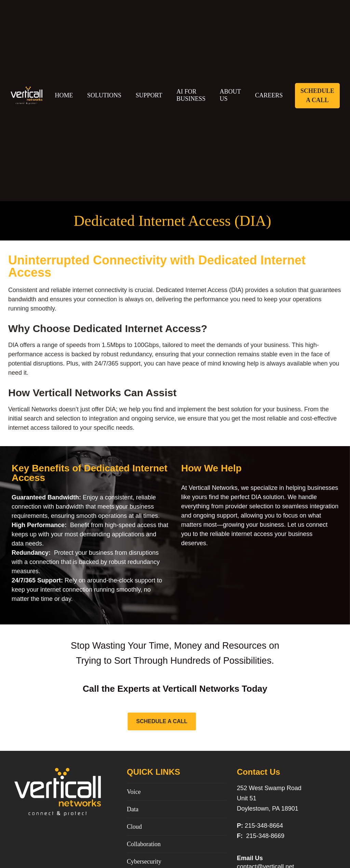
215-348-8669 (264, 836)
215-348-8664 (264, 826)
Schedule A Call (317, 95)
